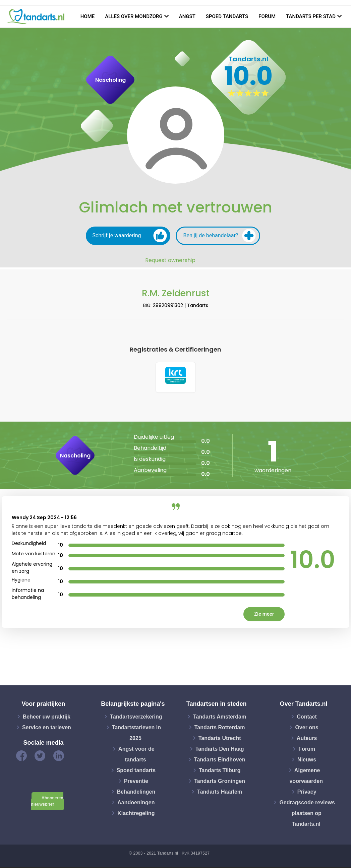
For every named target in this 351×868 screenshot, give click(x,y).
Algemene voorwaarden (306, 776)
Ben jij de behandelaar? (220, 236)
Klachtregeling (136, 814)
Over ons (307, 728)
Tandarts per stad (311, 16)
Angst (187, 16)
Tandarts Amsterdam (220, 717)
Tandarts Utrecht (220, 739)
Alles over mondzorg (134, 16)
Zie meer (264, 615)
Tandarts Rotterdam (220, 728)
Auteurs (307, 739)
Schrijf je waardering (130, 236)
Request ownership (170, 260)
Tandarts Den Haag (220, 750)
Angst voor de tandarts (136, 755)
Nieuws (307, 760)
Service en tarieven (47, 728)
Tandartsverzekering (136, 717)
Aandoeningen (136, 803)
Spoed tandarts (227, 16)
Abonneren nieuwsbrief (47, 802)
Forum (267, 16)
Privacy (307, 792)
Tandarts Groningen (220, 782)
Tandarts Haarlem (220, 792)
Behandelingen (136, 792)
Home (88, 16)
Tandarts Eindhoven (220, 760)
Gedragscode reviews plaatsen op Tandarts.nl (307, 814)
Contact (307, 717)
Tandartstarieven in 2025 (136, 733)
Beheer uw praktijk (47, 717)
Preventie (136, 782)
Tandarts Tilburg (220, 771)
